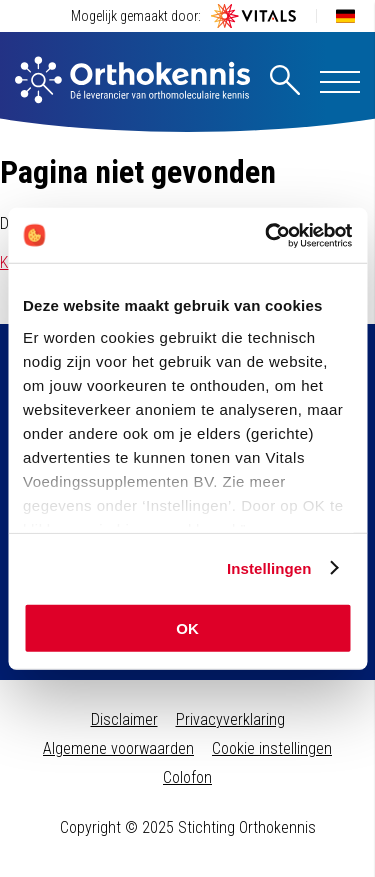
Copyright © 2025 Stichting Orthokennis (188, 827)
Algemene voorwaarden (118, 748)
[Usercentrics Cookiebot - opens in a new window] (267, 235)
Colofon (187, 777)
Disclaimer (124, 719)
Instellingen (269, 567)
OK (187, 628)
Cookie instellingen (272, 748)
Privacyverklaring (230, 719)
